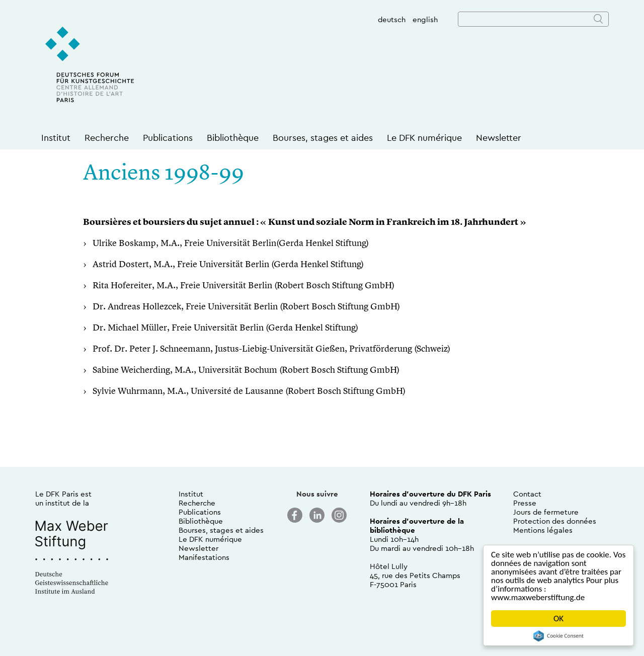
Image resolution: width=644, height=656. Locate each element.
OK (558, 619)
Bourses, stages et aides (323, 138)
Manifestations (204, 557)
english (425, 19)
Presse (525, 503)
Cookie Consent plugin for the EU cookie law (558, 636)
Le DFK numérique (424, 138)
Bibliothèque (233, 138)
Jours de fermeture (546, 512)
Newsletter (499, 138)
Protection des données (555, 521)
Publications (168, 138)
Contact (527, 494)
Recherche (107, 138)
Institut (56, 138)
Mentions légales (543, 530)
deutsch (392, 19)
